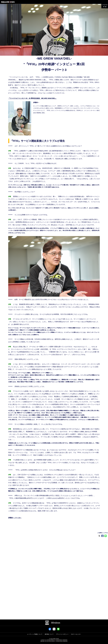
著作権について (49, 634)
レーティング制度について (35, 634)
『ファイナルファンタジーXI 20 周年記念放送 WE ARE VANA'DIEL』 (32, 98)
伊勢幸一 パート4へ (15, 518)
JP (104, 7)
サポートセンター (76, 634)
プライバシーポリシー (62, 634)
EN (106, 7)
